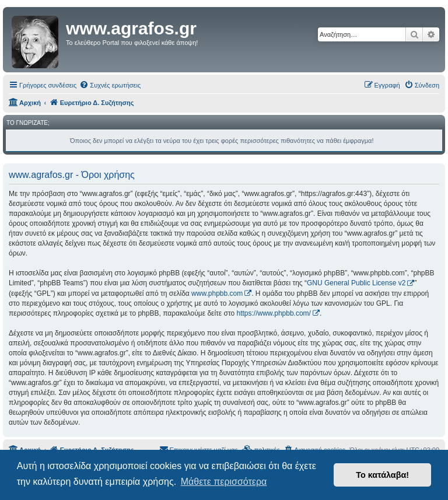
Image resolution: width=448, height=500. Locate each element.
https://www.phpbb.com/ (274, 313)
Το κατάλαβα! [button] (382, 475)
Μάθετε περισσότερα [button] (224, 482)
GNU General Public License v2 (356, 283)
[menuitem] (110, 85)
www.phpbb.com (217, 293)
